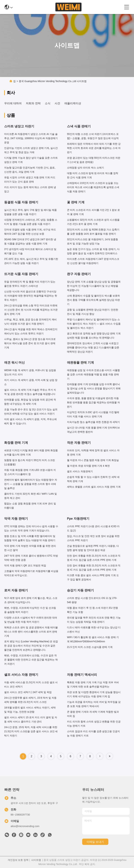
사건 (57, 103)
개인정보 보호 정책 (18, 860)
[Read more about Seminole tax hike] (100, 756)
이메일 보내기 (95, 842)
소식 (48, 103)
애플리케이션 (73, 103)
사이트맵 (36, 860)
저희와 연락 (33, 103)
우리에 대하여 (13, 103)
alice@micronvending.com (25, 826)
